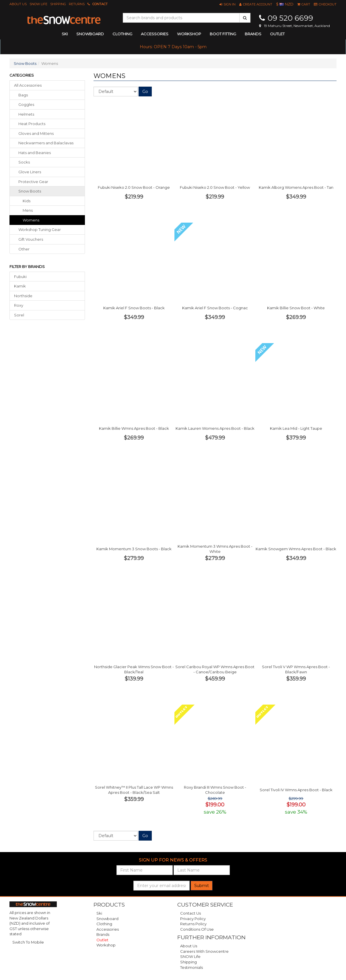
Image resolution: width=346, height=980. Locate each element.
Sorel (19, 315)
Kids (27, 201)
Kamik (20, 286)
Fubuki (20, 277)
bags (23, 95)
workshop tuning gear (40, 230)
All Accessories (28, 85)
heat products (32, 124)
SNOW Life (38, 4)
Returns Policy (193, 924)
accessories (155, 34)
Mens (28, 210)
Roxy (19, 305)
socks (24, 162)
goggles (26, 104)
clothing (122, 34)
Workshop (189, 34)
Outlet (277, 34)
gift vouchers (31, 239)
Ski (99, 913)
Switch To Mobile (28, 942)
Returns (77, 4)
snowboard (90, 34)
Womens (31, 220)
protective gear (33, 182)
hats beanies (35, 153)
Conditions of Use (197, 929)
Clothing (104, 924)
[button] (228, 4)
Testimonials (192, 967)
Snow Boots (25, 63)
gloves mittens (36, 133)
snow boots (30, 191)
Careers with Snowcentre (204, 951)
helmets (26, 114)
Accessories (108, 929)
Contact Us (191, 913)
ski (65, 34)
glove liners (30, 172)
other (24, 249)
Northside (23, 296)
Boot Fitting (223, 34)
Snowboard (107, 919)
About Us (18, 4)
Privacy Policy (193, 919)
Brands (253, 34)
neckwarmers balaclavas (46, 143)
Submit (202, 886)
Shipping (58, 4)
